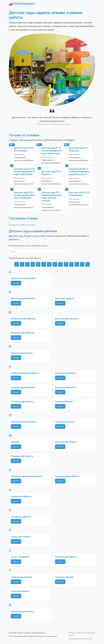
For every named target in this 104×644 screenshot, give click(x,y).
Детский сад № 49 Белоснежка (24, 149)
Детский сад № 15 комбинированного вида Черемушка (52, 151)
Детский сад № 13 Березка (51, 173)
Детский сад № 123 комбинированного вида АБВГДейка (24, 172)
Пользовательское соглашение (80, 639)
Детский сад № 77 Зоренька (79, 149)
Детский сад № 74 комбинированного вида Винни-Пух (79, 172)
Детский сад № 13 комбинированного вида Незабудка (24, 195)
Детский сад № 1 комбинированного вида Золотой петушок (52, 197)
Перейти (16, 283)
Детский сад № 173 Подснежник (79, 194)
